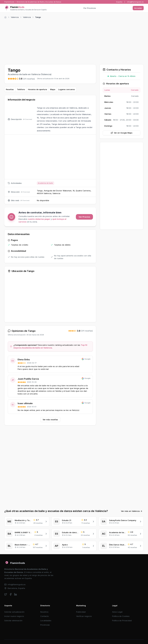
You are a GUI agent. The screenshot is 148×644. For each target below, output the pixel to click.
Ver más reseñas (50, 420)
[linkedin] (16, 594)
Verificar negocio (84, 616)
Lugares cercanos (67, 89)
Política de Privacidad (122, 621)
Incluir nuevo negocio (14, 616)
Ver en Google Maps (122, 133)
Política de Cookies (121, 616)
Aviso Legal (117, 612)
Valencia (15, 17)
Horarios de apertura (38, 89)
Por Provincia (90, 8)
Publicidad (81, 612)
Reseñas (10, 89)
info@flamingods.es (135, 2)
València (27, 17)
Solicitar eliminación (13, 621)
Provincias (45, 625)
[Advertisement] (74, 41)
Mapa (53, 89)
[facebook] (11, 594)
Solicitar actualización (14, 612)
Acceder (138, 8)
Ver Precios (84, 217)
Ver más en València (132, 511)
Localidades (46, 621)
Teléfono (21, 89)
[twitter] (6, 594)
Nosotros (44, 612)
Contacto (45, 616)
